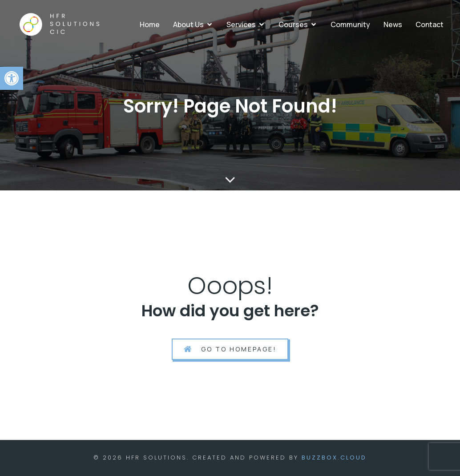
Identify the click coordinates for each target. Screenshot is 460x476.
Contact (430, 24)
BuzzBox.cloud (334, 458)
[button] (12, 78)
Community (350, 24)
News (393, 24)
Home (150, 24)
